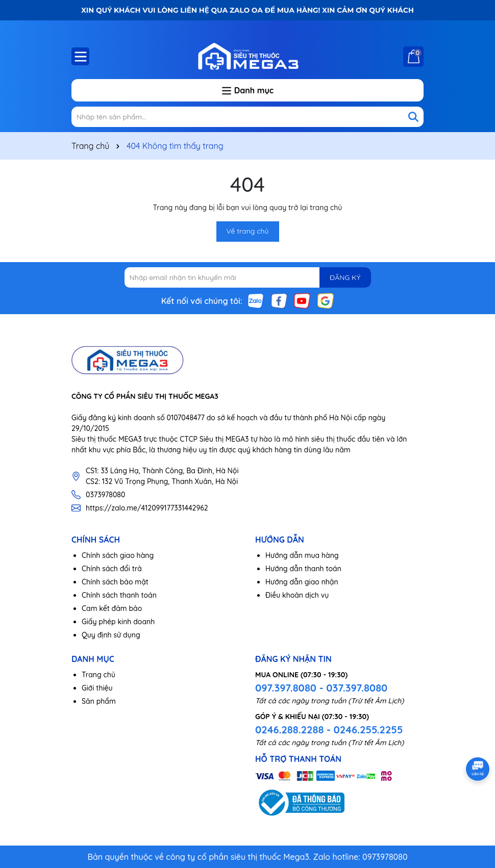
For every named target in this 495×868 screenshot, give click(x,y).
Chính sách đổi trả (112, 569)
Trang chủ (98, 675)
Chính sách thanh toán (119, 595)
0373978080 (105, 495)
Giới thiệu (97, 688)
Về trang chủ (248, 231)
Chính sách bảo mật (115, 582)
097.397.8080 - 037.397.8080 (321, 688)
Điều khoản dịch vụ (297, 595)
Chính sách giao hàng (118, 555)
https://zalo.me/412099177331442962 (147, 508)
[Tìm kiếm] (413, 117)
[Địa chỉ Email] (248, 277)
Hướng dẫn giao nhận (302, 582)
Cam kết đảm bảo (112, 608)
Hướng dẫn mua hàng (302, 555)
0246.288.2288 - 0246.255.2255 (329, 730)
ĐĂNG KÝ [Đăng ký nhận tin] (345, 277)
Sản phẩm (99, 701)
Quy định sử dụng (111, 635)
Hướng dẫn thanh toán (303, 569)
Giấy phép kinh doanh (118, 622)
